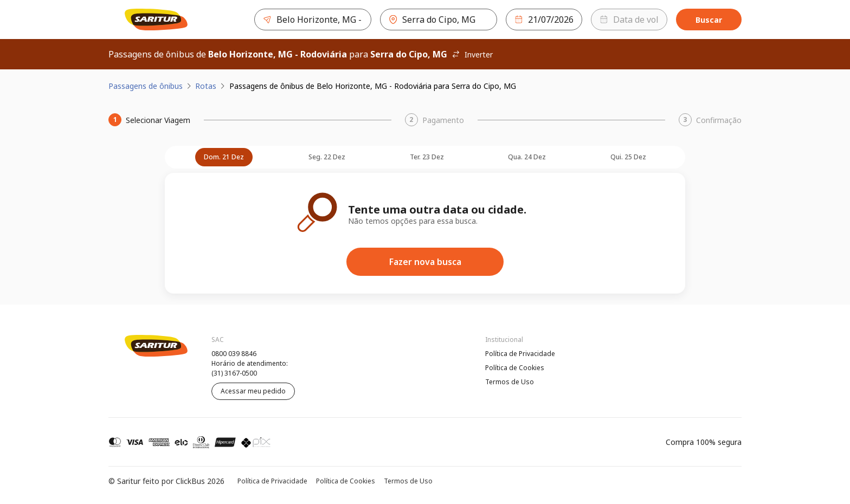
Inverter (472, 54)
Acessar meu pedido (253, 391)
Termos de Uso (510, 382)
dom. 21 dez (224, 157)
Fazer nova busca (425, 262)
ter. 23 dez (427, 157)
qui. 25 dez (628, 157)
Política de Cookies (515, 368)
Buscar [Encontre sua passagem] (709, 20)
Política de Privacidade (520, 354)
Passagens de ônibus (146, 86)
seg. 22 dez (327, 157)
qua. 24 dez (527, 157)
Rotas (206, 86)
